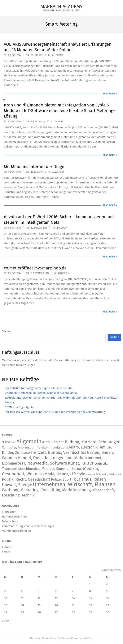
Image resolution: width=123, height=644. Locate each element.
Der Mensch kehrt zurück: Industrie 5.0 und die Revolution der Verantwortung (55, 412)
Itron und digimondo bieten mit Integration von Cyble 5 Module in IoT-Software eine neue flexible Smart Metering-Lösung (59, 111)
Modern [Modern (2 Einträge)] (89, 475)
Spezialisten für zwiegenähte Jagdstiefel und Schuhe (39, 388)
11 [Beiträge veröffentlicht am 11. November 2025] (22, 598)
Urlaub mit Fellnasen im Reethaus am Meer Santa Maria (41, 393)
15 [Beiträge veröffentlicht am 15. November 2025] (90, 598)
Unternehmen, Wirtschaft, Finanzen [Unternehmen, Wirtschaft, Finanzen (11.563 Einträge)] (74, 484)
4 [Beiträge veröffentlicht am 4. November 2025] (22, 591)
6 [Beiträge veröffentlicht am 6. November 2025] (56, 591)
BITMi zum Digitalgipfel (20, 407)
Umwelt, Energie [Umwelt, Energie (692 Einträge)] (17, 485)
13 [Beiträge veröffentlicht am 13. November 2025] (56, 598)
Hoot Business (63, 638)
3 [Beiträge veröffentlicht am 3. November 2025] (5, 591)
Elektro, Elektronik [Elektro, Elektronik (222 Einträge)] (82, 447)
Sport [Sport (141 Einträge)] (67, 479)
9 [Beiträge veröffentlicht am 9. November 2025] (107, 591)
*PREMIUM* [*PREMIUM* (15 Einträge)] (9, 442)
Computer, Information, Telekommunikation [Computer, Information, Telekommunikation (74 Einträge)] (34, 447)
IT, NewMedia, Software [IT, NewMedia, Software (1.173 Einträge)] (45, 463)
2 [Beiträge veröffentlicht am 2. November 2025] (107, 584)
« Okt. (6, 621)
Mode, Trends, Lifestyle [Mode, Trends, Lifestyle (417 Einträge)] (65, 474)
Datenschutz (36, 638)
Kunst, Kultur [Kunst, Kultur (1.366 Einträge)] (81, 463)
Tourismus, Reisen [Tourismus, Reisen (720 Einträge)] (89, 479)
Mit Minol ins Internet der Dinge (34, 167)
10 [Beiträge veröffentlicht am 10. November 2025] (6, 598)
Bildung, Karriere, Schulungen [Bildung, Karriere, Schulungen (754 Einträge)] (92, 442)
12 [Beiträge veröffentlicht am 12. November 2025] (39, 598)
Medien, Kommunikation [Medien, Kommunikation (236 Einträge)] (62, 469)
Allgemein (58, 55)
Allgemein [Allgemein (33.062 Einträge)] (29, 442)
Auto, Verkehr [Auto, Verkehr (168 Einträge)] (53, 442)
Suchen (7, 331)
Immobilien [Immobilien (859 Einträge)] (76, 458)
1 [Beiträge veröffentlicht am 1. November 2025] (90, 584)
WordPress (87, 638)
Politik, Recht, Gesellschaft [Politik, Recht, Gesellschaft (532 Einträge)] (26, 479)
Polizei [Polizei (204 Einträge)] (56, 479)
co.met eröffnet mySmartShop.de (35, 268)
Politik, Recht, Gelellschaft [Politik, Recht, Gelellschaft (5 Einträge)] (107, 474)
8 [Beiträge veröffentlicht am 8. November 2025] (90, 591)
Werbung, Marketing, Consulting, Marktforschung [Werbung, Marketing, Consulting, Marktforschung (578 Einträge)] (46, 490)
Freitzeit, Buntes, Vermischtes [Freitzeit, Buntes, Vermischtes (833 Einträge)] (58, 452)
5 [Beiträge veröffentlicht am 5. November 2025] (39, 591)
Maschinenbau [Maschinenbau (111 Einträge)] (29, 469)
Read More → (110, 94)
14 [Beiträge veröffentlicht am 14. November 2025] (73, 598)
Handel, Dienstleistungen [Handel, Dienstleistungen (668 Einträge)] (41, 458)
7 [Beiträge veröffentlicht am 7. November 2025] (73, 591)
